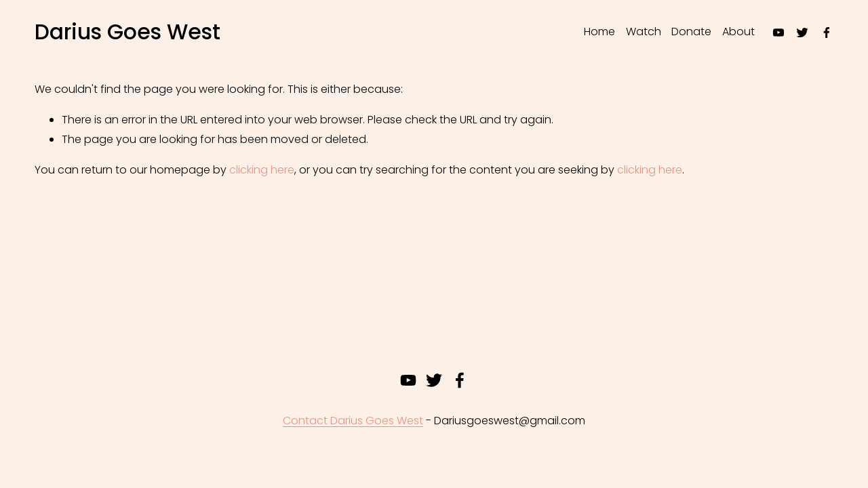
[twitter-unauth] (802, 33)
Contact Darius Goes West (353, 421)
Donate (691, 32)
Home (599, 32)
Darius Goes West (127, 32)
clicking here (262, 170)
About (738, 32)
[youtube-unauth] (778, 33)
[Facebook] (827, 33)
